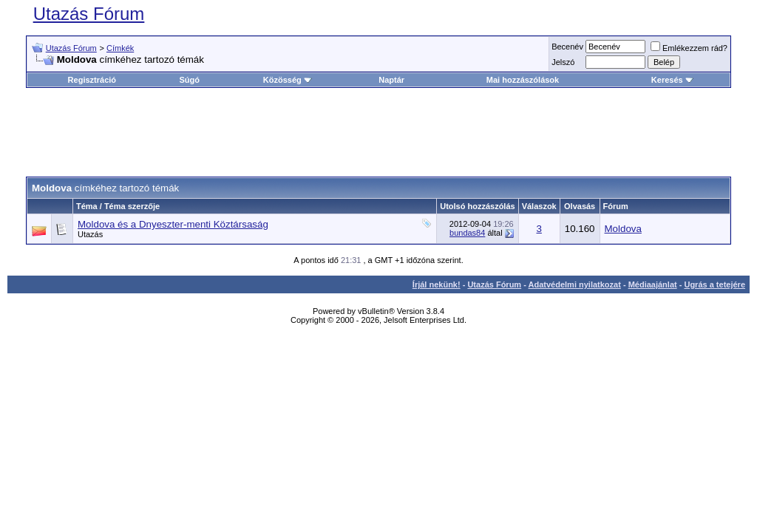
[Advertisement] (378, 132)
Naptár (391, 80)
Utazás (90, 234)
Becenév (567, 47)
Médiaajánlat (653, 284)
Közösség (288, 80)
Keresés (672, 80)
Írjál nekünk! (437, 284)
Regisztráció (92, 80)
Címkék (120, 48)
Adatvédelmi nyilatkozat (575, 284)
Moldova (623, 229)
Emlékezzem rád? (689, 48)
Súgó (189, 80)
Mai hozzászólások (523, 80)
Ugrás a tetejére (714, 284)
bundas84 (467, 233)
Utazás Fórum (89, 14)
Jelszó (563, 62)
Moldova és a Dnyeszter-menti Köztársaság (173, 224)
